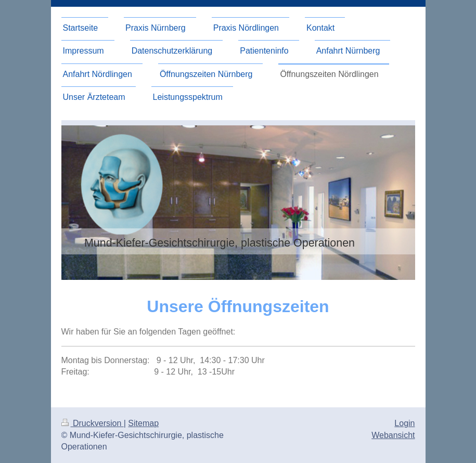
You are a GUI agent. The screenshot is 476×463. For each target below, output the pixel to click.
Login (404, 423)
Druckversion (93, 423)
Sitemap (143, 423)
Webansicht (393, 435)
